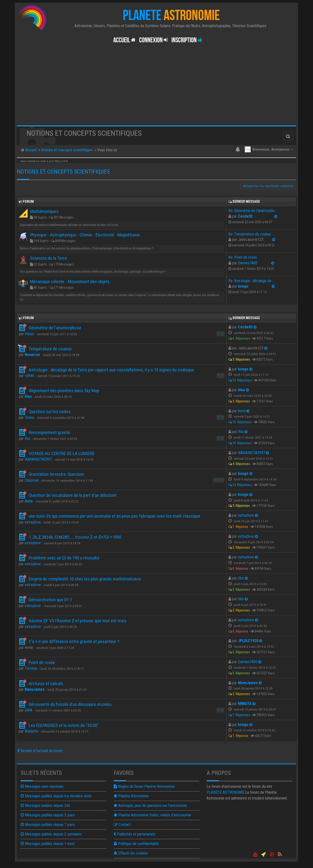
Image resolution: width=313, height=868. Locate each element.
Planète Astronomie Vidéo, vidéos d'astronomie (152, 815)
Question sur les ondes (50, 412)
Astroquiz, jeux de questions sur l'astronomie (150, 806)
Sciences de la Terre (48, 258)
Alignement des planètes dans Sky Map (64, 391)
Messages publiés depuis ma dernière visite (56, 796)
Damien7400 (248, 263)
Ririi (28, 439)
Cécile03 (245, 216)
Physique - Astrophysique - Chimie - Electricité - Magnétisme (85, 235)
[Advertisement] (156, 89)
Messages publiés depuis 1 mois (48, 844)
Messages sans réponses (42, 786)
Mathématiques (44, 211)
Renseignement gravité (49, 432)
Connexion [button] (153, 40)
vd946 (29, 376)
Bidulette (32, 731)
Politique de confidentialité (136, 844)
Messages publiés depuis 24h (45, 806)
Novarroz (32, 355)
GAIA (28, 710)
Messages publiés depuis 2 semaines (51, 834)
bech (242, 411)
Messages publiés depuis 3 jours (48, 815)
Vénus (29, 334)
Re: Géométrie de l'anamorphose (253, 211)
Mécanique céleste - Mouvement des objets (70, 282)
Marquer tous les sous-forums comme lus (268, 186)
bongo (243, 286)
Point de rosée (42, 662)
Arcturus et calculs (46, 684)
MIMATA (245, 704)
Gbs (241, 578)
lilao (28, 396)
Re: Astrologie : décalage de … (252, 281)
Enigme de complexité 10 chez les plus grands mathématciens (85, 579)
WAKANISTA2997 (38, 459)
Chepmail (32, 480)
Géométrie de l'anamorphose (55, 328)
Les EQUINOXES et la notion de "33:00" (64, 725)
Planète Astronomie (131, 796)
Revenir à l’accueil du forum (40, 751)
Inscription (187, 40)
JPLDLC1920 (248, 641)
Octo (29, 501)
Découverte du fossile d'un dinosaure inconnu (70, 704)
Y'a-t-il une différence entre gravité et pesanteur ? (74, 641)
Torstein (31, 668)
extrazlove (33, 522)
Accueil (124, 40)
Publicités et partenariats (134, 834)
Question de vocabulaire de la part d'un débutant (73, 495)
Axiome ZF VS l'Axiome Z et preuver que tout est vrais (78, 621)
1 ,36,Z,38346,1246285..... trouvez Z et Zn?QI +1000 (75, 537)
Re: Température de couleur (250, 234)
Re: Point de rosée (243, 257)
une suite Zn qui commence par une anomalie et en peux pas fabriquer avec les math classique (114, 516)
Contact (122, 825)
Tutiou (29, 417)
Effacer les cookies (131, 853)
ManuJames (35, 689)
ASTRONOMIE (225, 792)
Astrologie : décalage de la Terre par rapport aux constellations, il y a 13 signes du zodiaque (111, 370)
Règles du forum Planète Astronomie (144, 786)
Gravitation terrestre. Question (56, 474)
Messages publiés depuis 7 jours (48, 825)
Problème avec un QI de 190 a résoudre (64, 558)
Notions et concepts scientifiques (63, 172)
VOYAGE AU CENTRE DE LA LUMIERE (62, 453)
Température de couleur (50, 349)
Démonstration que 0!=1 (50, 600)
